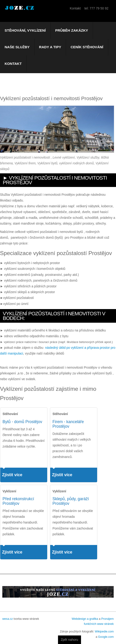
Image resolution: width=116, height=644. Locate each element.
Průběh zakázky (72, 30)
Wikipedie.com (104, 632)
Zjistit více (12, 475)
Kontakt (13, 64)
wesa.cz (8, 619)
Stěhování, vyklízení (25, 30)
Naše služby (17, 47)
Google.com (106, 637)
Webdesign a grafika (85, 619)
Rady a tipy (50, 47)
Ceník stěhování (87, 47)
